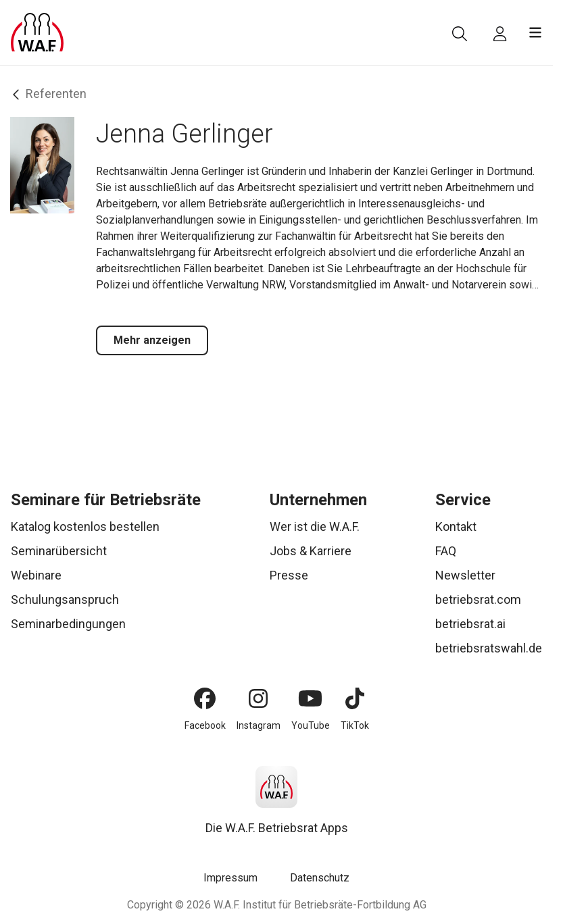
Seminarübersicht (59, 551)
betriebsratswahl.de (489, 648)
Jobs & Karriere (311, 551)
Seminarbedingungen (68, 624)
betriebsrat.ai (470, 624)
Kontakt (456, 527)
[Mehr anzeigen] (152, 340)
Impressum (230, 878)
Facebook (205, 725)
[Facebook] (205, 698)
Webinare (36, 575)
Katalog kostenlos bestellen (85, 527)
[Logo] (37, 32)
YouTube (311, 725)
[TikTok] (355, 698)
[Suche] (460, 34)
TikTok (355, 725)
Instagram (259, 725)
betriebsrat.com (478, 599)
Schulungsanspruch (65, 599)
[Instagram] (258, 698)
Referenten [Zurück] (50, 94)
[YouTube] (310, 698)
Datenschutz (320, 878)
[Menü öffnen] (535, 32)
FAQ (446, 551)
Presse (289, 575)
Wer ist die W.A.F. (315, 527)
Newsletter (465, 575)
